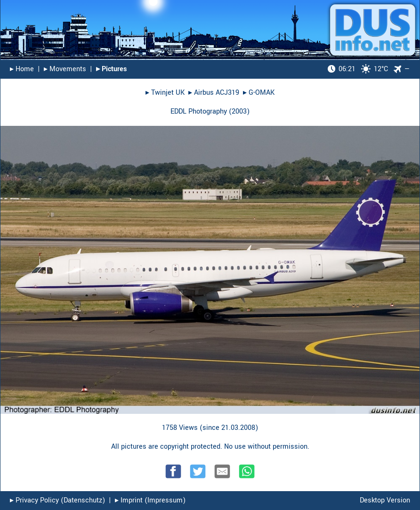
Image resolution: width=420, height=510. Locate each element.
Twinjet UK (168, 93)
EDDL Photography (199, 111)
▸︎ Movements (65, 69)
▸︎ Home (22, 69)
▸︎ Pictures (111, 69)
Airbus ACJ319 (217, 93)
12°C (358, 69)
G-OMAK (262, 93)
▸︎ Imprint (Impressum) (150, 500)
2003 (239, 111)
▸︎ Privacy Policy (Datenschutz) (57, 500)
